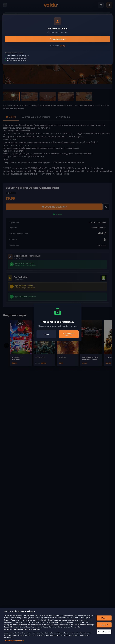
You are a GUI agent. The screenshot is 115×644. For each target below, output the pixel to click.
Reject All (104, 626)
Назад (46, 334)
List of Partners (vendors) (14, 641)
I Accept (104, 619)
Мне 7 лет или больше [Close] (69, 334)
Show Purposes (104, 633)
